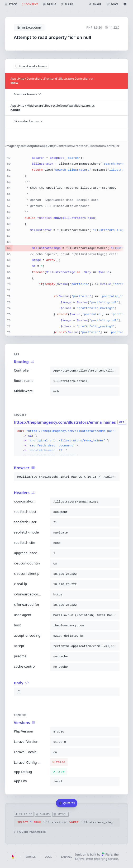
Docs (48, 857)
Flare (107, 854)
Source (31, 857)
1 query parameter (30, 832)
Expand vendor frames (31, 66)
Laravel (66, 857)
